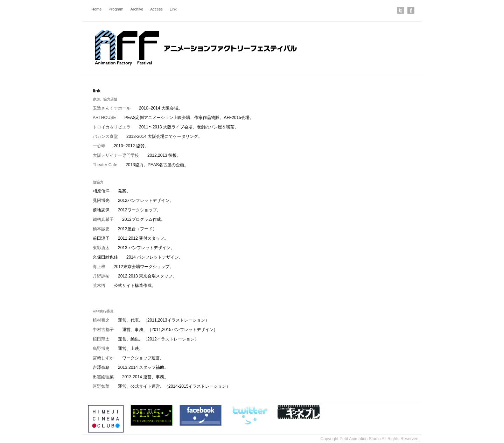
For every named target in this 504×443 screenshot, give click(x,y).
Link (173, 9)
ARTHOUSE (104, 118)
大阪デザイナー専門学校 (116, 155)
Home (96, 9)
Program (116, 9)
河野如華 (101, 386)
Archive (137, 9)
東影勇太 (101, 248)
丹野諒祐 (101, 276)
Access (156, 9)
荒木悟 (99, 286)
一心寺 (99, 146)
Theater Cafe (105, 165)
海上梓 (99, 267)
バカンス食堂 (105, 136)
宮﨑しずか (103, 358)
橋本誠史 (101, 229)
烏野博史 (101, 349)
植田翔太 (101, 339)
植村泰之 (101, 320)
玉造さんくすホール (112, 108)
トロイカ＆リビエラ (112, 127)
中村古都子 (103, 330)
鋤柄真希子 (103, 219)
